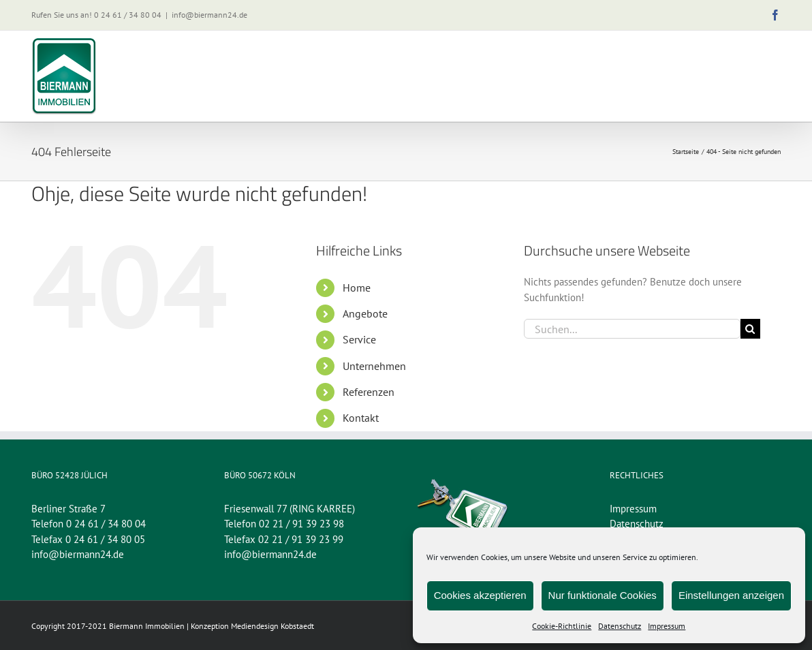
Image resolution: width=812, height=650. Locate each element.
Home (357, 288)
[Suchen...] (632, 329)
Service (359, 339)
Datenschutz (620, 626)
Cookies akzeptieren (480, 595)
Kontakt (361, 418)
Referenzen (369, 392)
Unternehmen (374, 366)
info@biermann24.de (209, 15)
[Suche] (750, 329)
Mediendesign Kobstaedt (272, 626)
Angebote (365, 313)
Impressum (667, 626)
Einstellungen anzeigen (731, 595)
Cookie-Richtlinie (562, 626)
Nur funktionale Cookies (603, 595)
